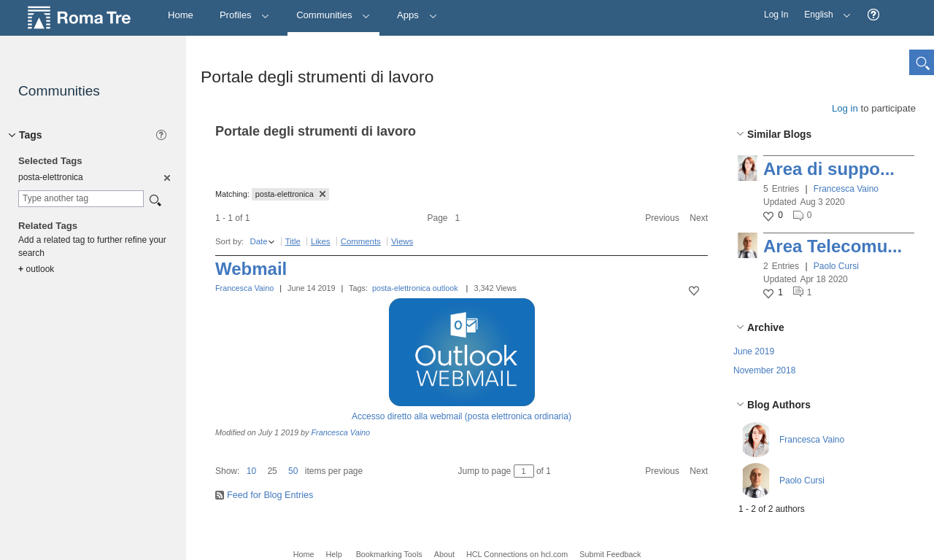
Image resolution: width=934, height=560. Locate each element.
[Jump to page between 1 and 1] (524, 471)
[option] (166, 177)
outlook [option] (36, 269)
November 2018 (764, 370)
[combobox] (81, 199)
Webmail (251, 269)
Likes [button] (321, 241)
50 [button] (293, 471)
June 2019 (754, 351)
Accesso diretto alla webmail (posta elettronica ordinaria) (462, 416)
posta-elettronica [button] (290, 194)
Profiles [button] (245, 15)
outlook (445, 288)
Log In (776, 15)
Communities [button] (333, 15)
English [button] (824, 10)
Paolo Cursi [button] (836, 266)
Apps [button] (417, 15)
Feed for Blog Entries (270, 495)
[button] (873, 15)
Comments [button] (361, 241)
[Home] (181, 16)
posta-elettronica (401, 288)
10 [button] (251, 471)
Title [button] (293, 241)
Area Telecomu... (833, 246)
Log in (845, 108)
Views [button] (402, 241)
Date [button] (258, 241)
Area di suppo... (829, 169)
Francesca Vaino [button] (846, 189)
